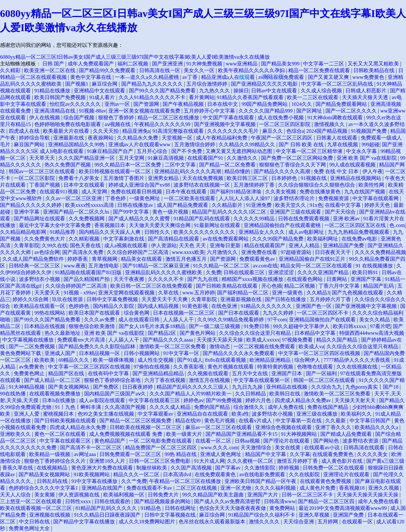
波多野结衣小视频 (40, 279)
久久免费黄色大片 (45, 239)
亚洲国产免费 (349, 515)
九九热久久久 (215, 91)
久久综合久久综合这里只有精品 (256, 333)
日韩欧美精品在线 (375, 70)
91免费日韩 (257, 326)
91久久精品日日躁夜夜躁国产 (108, 515)
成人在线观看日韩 (140, 320)
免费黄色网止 (30, 373)
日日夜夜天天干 (334, 252)
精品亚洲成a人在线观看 (228, 77)
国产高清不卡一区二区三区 (91, 448)
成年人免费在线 (286, 407)
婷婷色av (194, 400)
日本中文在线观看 (85, 185)
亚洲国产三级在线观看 (296, 212)
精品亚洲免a (136, 131)
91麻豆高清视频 (166, 158)
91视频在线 (314, 178)
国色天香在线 (86, 245)
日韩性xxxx (79, 501)
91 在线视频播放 (375, 266)
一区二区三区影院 (35, 178)
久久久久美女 (373, 454)
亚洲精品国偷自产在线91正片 (313, 259)
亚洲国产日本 (287, 373)
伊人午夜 (373, 171)
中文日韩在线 (35, 522)
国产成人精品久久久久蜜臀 (140, 219)
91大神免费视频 (205, 64)
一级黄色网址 (145, 198)
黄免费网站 (283, 508)
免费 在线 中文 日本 (337, 171)
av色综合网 (47, 252)
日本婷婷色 (285, 178)
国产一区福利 (322, 373)
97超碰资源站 (297, 252)
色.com (397, 225)
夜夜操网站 (101, 138)
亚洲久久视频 (384, 488)
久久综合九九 (327, 387)
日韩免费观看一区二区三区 (131, 454)
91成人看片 (103, 97)
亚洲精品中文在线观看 (100, 91)
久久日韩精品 (251, 394)
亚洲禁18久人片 (108, 461)
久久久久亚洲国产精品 (324, 272)
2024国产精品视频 (327, 131)
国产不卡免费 (187, 151)
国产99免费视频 (224, 400)
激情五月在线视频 (210, 380)
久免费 (214, 272)
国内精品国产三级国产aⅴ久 (115, 394)
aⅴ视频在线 (118, 124)
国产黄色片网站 (198, 333)
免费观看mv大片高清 (81, 340)
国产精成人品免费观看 (347, 434)
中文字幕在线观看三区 (155, 400)
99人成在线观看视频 (353, 165)
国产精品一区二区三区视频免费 (136, 421)
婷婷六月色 (259, 400)
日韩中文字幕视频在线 (171, 515)
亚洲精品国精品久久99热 (77, 144)
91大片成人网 (209, 461)
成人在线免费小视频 (281, 118)
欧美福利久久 (357, 414)
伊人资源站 (164, 245)
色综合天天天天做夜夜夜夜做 (233, 508)
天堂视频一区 (178, 138)
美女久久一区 (200, 70)
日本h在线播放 (59, 400)
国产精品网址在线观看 (40, 219)
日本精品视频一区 (100, 353)
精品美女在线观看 (142, 259)
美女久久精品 (375, 320)
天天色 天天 (193, 245)
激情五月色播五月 (187, 259)
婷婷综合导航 (35, 138)
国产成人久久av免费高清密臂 (228, 501)
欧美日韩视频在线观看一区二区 (115, 171)
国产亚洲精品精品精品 (159, 373)
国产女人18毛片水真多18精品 (153, 326)
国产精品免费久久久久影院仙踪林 (97, 346)
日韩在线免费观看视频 (304, 219)
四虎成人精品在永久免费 (79, 427)
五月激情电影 (104, 266)
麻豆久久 (273, 131)
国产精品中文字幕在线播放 (85, 522)
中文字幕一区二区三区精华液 (310, 151)
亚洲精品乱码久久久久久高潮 (188, 171)
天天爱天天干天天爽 (165, 299)
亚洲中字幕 (27, 212)
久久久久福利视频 (276, 488)
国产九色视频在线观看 (358, 293)
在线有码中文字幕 (109, 373)
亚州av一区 (118, 104)
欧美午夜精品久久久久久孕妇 (252, 70)
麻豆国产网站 (30, 144)
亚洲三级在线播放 (317, 414)
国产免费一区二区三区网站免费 (298, 158)
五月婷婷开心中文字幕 (210, 111)
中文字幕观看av (156, 414)
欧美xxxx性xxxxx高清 (90, 205)
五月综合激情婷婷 (207, 84)
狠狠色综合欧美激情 (92, 326)
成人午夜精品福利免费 (222, 138)
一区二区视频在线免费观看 (265, 346)
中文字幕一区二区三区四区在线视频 (320, 353)
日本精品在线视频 (45, 326)
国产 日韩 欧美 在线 (302, 144)
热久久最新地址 (63, 333)
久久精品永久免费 (138, 138)
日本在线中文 (223, 104)
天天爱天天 (48, 293)
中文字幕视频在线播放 (29, 340)
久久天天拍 (106, 131)
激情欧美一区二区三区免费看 (173, 346)
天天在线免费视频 (203, 178)
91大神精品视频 (27, 387)
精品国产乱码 (379, 286)
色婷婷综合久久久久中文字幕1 (44, 488)
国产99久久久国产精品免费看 (163, 91)
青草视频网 (105, 259)
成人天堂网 (95, 192)
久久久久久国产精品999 (266, 111)
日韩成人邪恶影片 (367, 91)
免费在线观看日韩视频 (137, 192)
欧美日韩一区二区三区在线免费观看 (152, 286)
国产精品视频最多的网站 (163, 501)
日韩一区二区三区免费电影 (160, 461)
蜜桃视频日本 (59, 414)
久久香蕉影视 (189, 367)
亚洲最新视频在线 (241, 299)
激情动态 (220, 346)
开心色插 (272, 286)
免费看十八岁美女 (80, 178)
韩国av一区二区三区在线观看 (42, 171)
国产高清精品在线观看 (174, 239)
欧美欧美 (45, 360)
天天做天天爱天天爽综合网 (160, 225)
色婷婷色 (80, 306)
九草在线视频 (343, 144)
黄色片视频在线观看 (231, 367)
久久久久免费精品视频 (380, 252)
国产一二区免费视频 (32, 346)
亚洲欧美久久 (16, 434)
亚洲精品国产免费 (344, 245)
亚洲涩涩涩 (282, 272)
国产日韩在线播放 (286, 299)
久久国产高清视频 (192, 468)
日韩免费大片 (164, 495)
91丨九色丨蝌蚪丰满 (79, 407)
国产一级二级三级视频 (215, 326)
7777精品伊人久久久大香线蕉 (358, 360)
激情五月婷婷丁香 (298, 461)
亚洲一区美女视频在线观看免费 (145, 111)
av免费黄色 (32, 367)
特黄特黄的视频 (276, 367)
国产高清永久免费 (83, 252)
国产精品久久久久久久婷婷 (31, 205)
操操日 (241, 91)
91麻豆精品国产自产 (111, 151)
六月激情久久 (223, 252)
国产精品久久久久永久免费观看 (239, 353)
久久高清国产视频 (126, 407)
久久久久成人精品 (171, 407)
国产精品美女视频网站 (45, 474)
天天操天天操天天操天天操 (368, 495)
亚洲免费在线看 (260, 252)
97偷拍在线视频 (152, 367)
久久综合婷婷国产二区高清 (138, 252)
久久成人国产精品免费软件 (34, 259)
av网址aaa (85, 454)
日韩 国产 (54, 64)
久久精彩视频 (85, 239)
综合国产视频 (80, 118)
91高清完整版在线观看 (179, 131)
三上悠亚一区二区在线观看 (31, 501)
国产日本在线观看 (239, 313)
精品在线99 (189, 421)
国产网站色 (327, 441)
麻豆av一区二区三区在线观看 (219, 427)
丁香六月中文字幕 (340, 286)
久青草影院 (27, 245)
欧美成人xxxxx (263, 340)
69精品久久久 (74, 360)
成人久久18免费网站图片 (148, 522)
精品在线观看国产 (265, 245)
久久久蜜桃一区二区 (251, 461)
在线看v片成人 (256, 421)
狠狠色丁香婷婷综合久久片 (55, 461)
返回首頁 (273, 77)
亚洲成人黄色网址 (221, 454)
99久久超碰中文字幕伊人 (302, 326)
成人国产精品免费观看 (183, 205)
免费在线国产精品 (328, 407)
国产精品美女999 (281, 64)
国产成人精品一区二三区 (53, 380)
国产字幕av (228, 468)
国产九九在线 (203, 279)
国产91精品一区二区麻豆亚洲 (156, 266)
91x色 (316, 205)
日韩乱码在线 (53, 481)
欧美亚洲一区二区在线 (50, 70)
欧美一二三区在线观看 (313, 97)
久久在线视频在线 (358, 367)
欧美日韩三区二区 (248, 178)
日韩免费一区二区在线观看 (334, 468)
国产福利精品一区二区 (243, 293)
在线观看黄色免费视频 (326, 481)
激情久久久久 (265, 522)
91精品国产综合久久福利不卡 (262, 515)
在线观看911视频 (59, 192)
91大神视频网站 (300, 434)
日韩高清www (280, 501)
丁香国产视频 (45, 185)
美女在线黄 (288, 448)
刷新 (243, 77)
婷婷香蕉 (78, 259)
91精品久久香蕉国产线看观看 (251, 97)
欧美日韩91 (366, 272)
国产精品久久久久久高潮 (283, 171)
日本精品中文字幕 (316, 333)
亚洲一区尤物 (236, 488)
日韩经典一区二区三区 (35, 266)
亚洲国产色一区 (314, 306)
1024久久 (302, 104)
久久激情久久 (243, 158)
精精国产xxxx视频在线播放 (253, 279)
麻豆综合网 (105, 84)
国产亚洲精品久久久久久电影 (265, 84)
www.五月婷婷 (199, 293)
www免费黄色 (369, 77)
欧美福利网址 (323, 239)
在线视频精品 (53, 468)
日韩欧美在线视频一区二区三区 (146, 427)
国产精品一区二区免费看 (228, 165)
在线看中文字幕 (343, 205)
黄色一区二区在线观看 (61, 434)
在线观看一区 (358, 522)
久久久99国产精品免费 (278, 239)
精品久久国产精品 (337, 340)
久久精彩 (11, 70)
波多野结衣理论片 (295, 198)
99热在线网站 (50, 313)
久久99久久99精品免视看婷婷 (231, 320)
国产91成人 (190, 360)
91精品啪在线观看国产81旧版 (89, 272)
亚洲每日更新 (226, 245)
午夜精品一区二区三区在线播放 (186, 481)
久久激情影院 (260, 468)
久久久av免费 (100, 320)
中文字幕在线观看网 (376, 198)
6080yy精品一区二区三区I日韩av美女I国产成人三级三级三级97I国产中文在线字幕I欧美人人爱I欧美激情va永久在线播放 (135, 57)
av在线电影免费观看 (263, 474)
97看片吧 (380, 326)
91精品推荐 (63, 232)
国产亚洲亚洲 (168, 64)
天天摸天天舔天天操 (220, 340)
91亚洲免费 (259, 205)
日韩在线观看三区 (245, 272)
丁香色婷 (116, 198)
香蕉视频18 (352, 488)
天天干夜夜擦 (130, 279)
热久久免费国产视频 (68, 165)
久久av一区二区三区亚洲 (74, 198)
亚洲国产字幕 (367, 279)
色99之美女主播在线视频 (106, 414)
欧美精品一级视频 (50, 454)
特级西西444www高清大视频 (372, 333)
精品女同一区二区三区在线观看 (317, 266)
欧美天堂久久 (291, 205)
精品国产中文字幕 (266, 454)
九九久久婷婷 (279, 313)
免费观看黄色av (258, 259)
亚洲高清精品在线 (55, 111)
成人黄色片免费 (318, 488)
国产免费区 (106, 387)
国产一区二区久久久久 (352, 111)
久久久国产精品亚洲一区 (87, 158)
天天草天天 (43, 158)
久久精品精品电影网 (24, 232)
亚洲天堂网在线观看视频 (127, 293)
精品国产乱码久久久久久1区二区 (230, 212)
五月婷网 (328, 522)
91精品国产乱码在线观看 (202, 219)
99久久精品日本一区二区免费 (128, 165)
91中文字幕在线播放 (95, 481)
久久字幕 (300, 454)
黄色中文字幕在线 (91, 77)
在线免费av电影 (360, 239)
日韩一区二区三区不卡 (308, 495)
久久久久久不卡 (166, 279)
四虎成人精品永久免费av (304, 400)
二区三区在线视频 (197, 488)
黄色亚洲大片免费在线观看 (103, 468)
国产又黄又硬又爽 (329, 77)
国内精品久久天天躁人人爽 (110, 232)
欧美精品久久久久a (377, 427)
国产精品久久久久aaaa (168, 340)
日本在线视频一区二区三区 (184, 313)
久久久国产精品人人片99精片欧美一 (191, 394)
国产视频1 (77, 84)
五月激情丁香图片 (124, 178)
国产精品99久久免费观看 (108, 70)
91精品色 (151, 508)
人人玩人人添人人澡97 (245, 198)
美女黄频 (45, 495)
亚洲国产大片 (263, 495)
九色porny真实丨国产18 (372, 387)
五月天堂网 (132, 158)
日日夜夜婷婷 (138, 387)
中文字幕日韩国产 (371, 421)
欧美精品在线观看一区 (40, 306)
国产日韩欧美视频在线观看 (66, 421)
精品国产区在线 (67, 373)
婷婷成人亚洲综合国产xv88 (140, 185)
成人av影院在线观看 (102, 400)
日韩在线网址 (181, 508)
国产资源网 (147, 104)
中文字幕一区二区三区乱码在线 (338, 84)
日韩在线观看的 (113, 501)
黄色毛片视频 (220, 421)
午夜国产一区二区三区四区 (282, 138)
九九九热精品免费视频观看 (359, 232)
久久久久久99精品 (255, 219)
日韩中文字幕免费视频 (113, 299)
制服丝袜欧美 (152, 468)
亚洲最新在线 (69, 138)
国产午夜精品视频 (184, 104)
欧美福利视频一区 (124, 495)
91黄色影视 (196, 306)
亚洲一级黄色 (288, 293)
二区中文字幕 (181, 165)
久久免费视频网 (87, 219)
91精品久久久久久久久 (267, 306)
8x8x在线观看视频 (226, 360)
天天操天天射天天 (356, 400)
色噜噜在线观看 (316, 367)
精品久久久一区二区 (137, 474)
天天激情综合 (257, 448)
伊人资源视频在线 (80, 495)
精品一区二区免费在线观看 (320, 70)
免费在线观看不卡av (150, 488)
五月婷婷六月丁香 (331, 299)
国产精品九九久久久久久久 (153, 84)
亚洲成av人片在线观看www (140, 144)
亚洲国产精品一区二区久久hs (77, 212)
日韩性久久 (158, 232)
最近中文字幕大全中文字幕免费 (55, 225)
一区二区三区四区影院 (285, 124)
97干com (277, 320)
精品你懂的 (238, 171)
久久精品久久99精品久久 (248, 144)
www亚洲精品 (242, 64)
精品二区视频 (300, 286)
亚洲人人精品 (305, 245)
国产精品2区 (163, 333)
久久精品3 (318, 293)
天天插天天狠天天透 (366, 97)
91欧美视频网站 (92, 474)
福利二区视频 (133, 64)
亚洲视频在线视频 (50, 515)
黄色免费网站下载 (21, 353)
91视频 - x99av (80, 293)
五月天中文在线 (250, 373)
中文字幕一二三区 (324, 64)
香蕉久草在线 (18, 468)
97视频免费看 (298, 340)
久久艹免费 (134, 481)
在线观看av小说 (322, 448)
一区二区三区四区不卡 (323, 313)
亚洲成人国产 (61, 353)
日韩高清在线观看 (365, 448)
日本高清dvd (178, 474)
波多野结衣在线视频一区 (202, 185)
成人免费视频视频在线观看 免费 (126, 434)
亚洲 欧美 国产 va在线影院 (367, 158)
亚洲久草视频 (315, 515)
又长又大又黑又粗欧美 (374, 64)
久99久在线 (55, 245)
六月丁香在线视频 (165, 380)
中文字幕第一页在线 (299, 421)
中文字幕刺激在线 (124, 239)
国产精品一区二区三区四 (327, 501)
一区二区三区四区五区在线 (356, 225)
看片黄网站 (202, 97)
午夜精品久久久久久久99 (163, 124)
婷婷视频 (290, 468)
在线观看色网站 (305, 279)
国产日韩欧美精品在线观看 (227, 286)
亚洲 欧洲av (347, 219)
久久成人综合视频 (322, 91)
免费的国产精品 (213, 407)
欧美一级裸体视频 (114, 360)
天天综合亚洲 (299, 522)
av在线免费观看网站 (226, 239)
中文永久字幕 (362, 151)
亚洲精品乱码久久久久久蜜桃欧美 (164, 272)
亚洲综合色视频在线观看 (284, 427)
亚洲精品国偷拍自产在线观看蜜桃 (283, 225)
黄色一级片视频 (171, 212)
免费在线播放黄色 (321, 192)
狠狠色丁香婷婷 (117, 118)
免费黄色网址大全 (30, 528)
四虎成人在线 (25, 131)
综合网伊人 (308, 360)
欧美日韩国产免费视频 (61, 97)
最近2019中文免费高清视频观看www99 (343, 508)
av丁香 (191, 77)
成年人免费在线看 (379, 501)
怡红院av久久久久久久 (76, 104)
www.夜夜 (75, 266)
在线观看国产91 (206, 158)
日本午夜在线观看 (187, 192)
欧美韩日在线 (285, 394)
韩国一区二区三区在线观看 (325, 380)
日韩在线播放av (136, 205)
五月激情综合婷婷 (195, 144)
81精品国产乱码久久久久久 (107, 508)
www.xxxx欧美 (188, 252)
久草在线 (169, 293)
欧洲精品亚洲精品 (271, 360)
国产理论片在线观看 (287, 441)
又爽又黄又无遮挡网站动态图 (240, 151)
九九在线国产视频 (365, 192)
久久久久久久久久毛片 (233, 131)
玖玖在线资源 (68, 299)
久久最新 (336, 421)
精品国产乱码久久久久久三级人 (193, 387)
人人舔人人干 (179, 320)
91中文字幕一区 (182, 353)
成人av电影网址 (307, 232)
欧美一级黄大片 (185, 434)
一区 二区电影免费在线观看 (161, 441)
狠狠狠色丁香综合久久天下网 (293, 165)
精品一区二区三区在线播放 (169, 118)
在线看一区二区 (214, 441)
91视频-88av (92, 111)
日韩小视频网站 (142, 353)
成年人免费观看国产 (91, 64)
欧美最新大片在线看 (67, 131)
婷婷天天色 (378, 205)
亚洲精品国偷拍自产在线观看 (323, 320)
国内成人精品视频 (159, 306)
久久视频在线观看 (208, 373)
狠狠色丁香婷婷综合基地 (113, 380)
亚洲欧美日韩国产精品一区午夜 (261, 481)
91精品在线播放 (53, 91)
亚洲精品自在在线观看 (203, 414)
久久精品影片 (228, 205)
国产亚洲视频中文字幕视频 (225, 124)
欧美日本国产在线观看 (95, 313)
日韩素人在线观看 (337, 138)
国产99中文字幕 (131, 212)
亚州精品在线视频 (287, 387)
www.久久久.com (220, 448)
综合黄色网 (137, 313)
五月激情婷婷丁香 (255, 185)
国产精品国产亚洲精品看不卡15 (242, 434)
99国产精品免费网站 (265, 104)
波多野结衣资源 (361, 441)
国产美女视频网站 (69, 387)
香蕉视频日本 (110, 225)
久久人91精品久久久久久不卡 (153, 97)
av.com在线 (266, 266)
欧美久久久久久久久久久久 (205, 232)
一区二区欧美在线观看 (190, 198)
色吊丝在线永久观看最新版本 (213, 522)
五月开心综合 (153, 151)
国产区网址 (310, 111)
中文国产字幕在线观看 (229, 118)
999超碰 (370, 144)
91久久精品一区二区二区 (222, 266)
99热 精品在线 (181, 454)
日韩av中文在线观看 (275, 91)
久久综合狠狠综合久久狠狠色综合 (317, 185)
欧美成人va (311, 346)
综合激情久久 (250, 407)
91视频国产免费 (369, 131)
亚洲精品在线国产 (103, 488)
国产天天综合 (341, 212)
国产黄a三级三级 (385, 461)
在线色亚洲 (225, 306)
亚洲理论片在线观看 (347, 474)
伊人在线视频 (45, 118)
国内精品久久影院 (114, 306)
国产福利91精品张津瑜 (236, 192)
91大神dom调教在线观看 (335, 118)
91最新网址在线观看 (218, 225)
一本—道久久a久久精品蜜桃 (147, 77)
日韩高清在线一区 (160, 70)
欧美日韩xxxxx (350, 326)
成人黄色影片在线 (343, 461)
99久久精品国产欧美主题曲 (214, 495)
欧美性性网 (372, 185)
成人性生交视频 (156, 360)
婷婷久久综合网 (31, 299)
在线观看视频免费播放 (55, 394)
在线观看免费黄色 (334, 454)
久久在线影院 (305, 474)
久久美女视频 (281, 192)
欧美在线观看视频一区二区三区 (37, 508)
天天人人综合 (16, 495)
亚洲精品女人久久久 (262, 232)
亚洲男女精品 (164, 178)
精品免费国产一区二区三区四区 (162, 448)
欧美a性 (240, 414)
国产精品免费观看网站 (342, 104)
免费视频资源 (334, 198)
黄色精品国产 (110, 441)
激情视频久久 (330, 124)
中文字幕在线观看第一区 (262, 380)
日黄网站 (337, 279)
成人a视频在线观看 (127, 245)
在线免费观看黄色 (216, 474)
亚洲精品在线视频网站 (356, 178)
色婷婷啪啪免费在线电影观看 (68, 124)
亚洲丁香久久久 (334, 427)
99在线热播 (13, 394)
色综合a (295, 131)
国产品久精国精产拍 (87, 279)
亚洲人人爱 (27, 414)
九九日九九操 (248, 387)
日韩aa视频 (248, 441)
